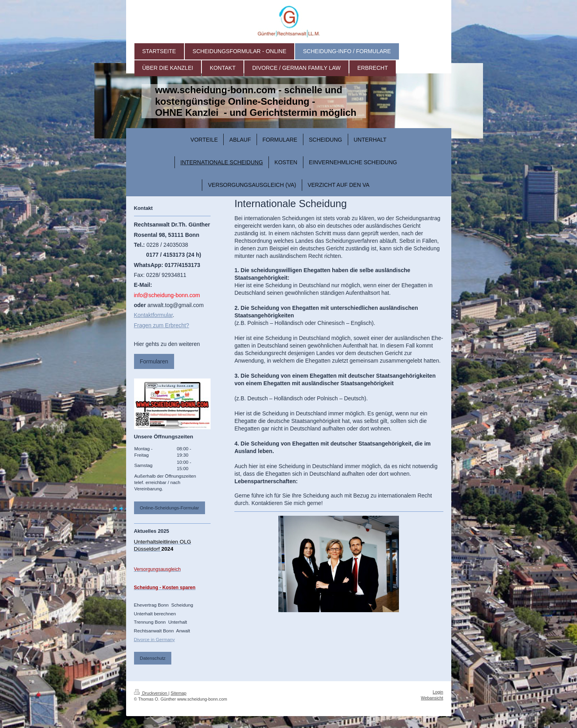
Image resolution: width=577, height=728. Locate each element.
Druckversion (151, 693)
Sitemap (178, 693)
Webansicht (432, 698)
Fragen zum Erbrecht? (162, 325)
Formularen (154, 361)
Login (438, 692)
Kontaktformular (153, 315)
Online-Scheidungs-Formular (170, 508)
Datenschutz (153, 658)
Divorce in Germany (154, 639)
